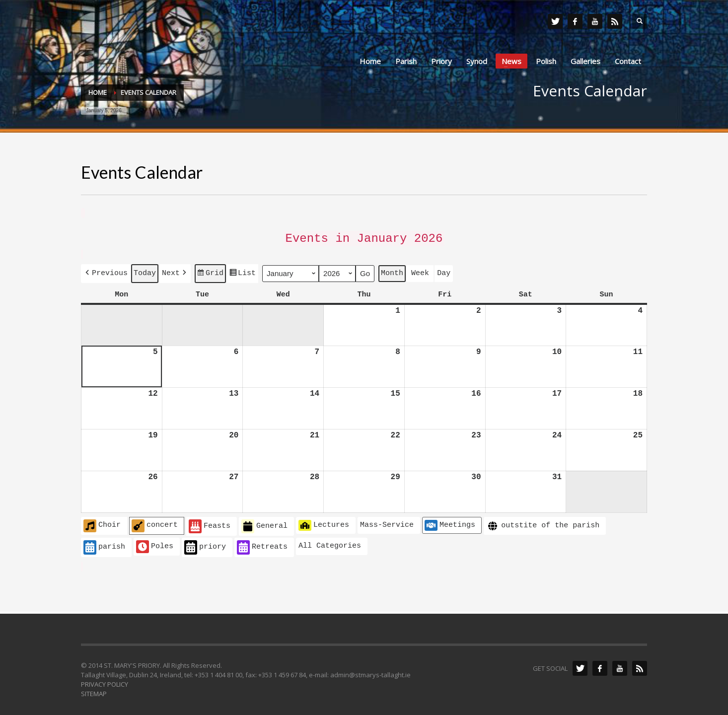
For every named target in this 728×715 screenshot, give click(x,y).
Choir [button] (102, 522)
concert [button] (155, 522)
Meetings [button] (450, 522)
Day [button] (444, 271)
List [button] (242, 272)
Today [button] (145, 271)
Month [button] (392, 271)
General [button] (264, 523)
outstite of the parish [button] (543, 523)
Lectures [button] (324, 522)
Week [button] (420, 271)
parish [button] (104, 544)
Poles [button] (155, 543)
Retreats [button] (262, 544)
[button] (106, 271)
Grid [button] (210, 272)
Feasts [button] (210, 523)
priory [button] (205, 544)
